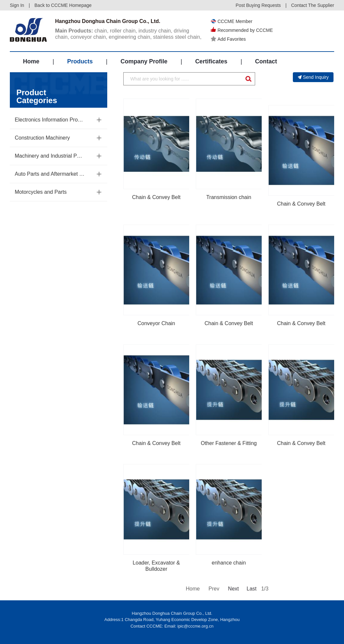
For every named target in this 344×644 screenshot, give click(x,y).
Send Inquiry (313, 77)
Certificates (211, 61)
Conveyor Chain (156, 323)
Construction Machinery (42, 138)
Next (233, 589)
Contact (266, 61)
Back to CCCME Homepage (63, 5)
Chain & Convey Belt (156, 197)
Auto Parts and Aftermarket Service (50, 174)
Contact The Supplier (313, 5)
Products (80, 61)
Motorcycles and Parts (41, 192)
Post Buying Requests (258, 5)
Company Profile (144, 61)
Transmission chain (229, 197)
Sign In (17, 5)
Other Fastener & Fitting (229, 443)
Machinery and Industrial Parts (50, 156)
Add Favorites (228, 39)
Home (31, 61)
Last (252, 589)
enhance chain (229, 563)
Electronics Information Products (50, 120)
